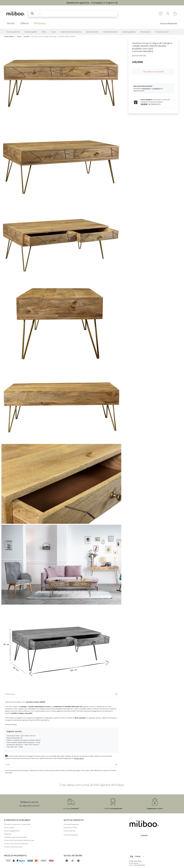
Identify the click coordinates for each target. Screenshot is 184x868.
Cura (7, 764)
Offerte (24, 23)
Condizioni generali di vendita (15, 837)
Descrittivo (10, 694)
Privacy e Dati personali (13, 847)
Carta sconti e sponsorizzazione (16, 844)
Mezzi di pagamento (12, 831)
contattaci (156, 88)
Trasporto (8, 834)
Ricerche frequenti (71, 835)
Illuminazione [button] (146, 32)
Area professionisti (169, 24)
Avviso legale (9, 828)
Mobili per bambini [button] (110, 32)
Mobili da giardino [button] (129, 32)
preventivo (146, 88)
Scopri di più (79, 758)
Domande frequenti (71, 824)
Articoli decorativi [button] (162, 32)
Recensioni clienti (70, 828)
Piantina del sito (70, 831)
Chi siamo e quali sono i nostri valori (17, 824)
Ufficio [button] (44, 32)
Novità (11, 23)
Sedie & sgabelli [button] (31, 32)
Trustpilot (144, 835)
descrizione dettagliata (139, 55)
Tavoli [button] (54, 32)
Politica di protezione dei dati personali (19, 840)
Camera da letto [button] (92, 32)
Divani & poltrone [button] (13, 32)
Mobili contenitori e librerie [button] (71, 32)
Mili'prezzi (40, 23)
